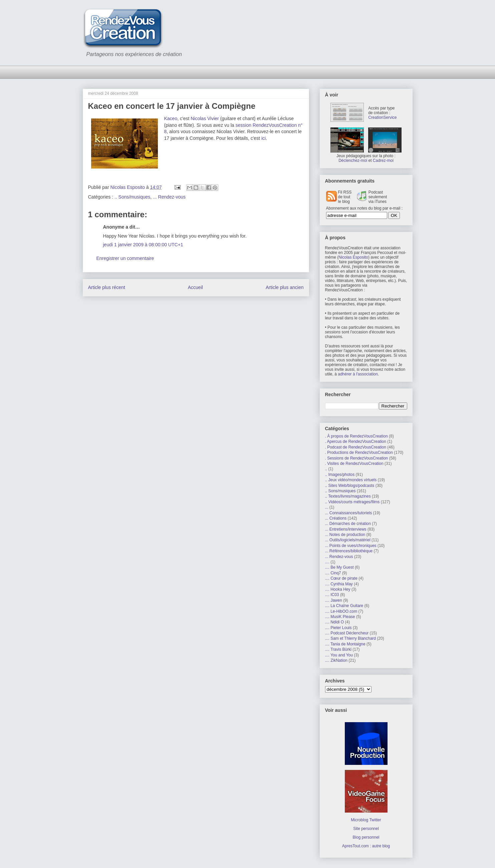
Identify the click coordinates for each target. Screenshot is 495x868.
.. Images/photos (340, 475)
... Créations (336, 518)
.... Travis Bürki (338, 649)
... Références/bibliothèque (349, 551)
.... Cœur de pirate (341, 578)
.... (327, 562)
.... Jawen (334, 600)
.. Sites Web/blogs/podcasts (350, 486)
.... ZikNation (336, 660)
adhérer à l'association (358, 374)
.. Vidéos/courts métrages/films (352, 502)
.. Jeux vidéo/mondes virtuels (351, 480)
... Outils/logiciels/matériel (348, 540)
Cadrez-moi (383, 161)
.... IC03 (332, 595)
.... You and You (339, 655)
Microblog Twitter (366, 820)
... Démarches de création (348, 524)
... (327, 507)
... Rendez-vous (169, 197)
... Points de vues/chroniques (351, 546)
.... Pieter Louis (338, 628)
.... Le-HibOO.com (341, 611)
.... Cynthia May (339, 584)
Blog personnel (366, 837)
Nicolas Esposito (353, 257)
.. (326, 469)
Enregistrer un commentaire (125, 258)
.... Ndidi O (335, 622)
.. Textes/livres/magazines (348, 496)
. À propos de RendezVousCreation (356, 436)
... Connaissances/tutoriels (349, 513)
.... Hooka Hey (338, 589)
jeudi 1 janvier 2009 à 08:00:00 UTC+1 (143, 245)
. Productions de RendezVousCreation (359, 453)
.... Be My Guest (339, 567)
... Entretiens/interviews (346, 529)
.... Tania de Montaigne (345, 644)
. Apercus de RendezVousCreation (356, 442)
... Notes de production (345, 535)
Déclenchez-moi (353, 161)
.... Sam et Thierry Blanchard (351, 638)
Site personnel (366, 829)
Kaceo (171, 118)
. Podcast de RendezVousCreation (356, 447)
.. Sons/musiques (132, 197)
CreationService (382, 117)
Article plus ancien (285, 287)
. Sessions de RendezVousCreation (357, 458)
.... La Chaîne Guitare (344, 606)
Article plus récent (107, 287)
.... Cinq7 (333, 573)
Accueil (195, 287)
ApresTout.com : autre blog (366, 846)
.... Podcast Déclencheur (347, 633)
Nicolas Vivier (205, 118)
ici (264, 138)
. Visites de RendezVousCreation (354, 464)
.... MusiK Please (340, 617)
